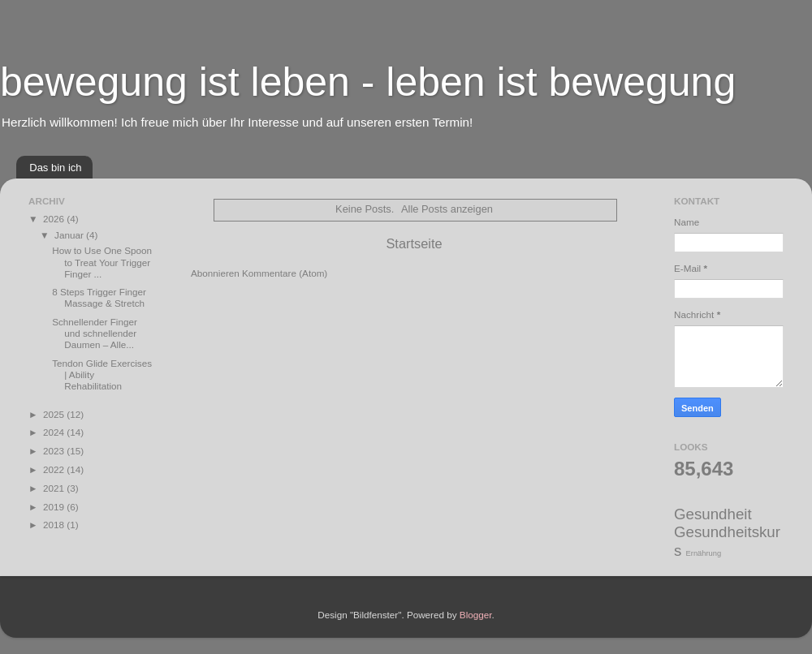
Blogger (476, 615)
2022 (55, 469)
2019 (55, 507)
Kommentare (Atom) (285, 273)
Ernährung (704, 553)
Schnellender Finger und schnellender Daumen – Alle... (95, 333)
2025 (55, 414)
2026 (55, 219)
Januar (70, 235)
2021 (55, 488)
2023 (55, 451)
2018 (55, 525)
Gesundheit (713, 514)
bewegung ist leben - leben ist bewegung (368, 82)
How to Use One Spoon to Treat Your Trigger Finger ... (102, 262)
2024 (55, 432)
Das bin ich (55, 168)
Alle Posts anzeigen (447, 209)
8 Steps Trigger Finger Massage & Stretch (99, 297)
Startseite (414, 243)
